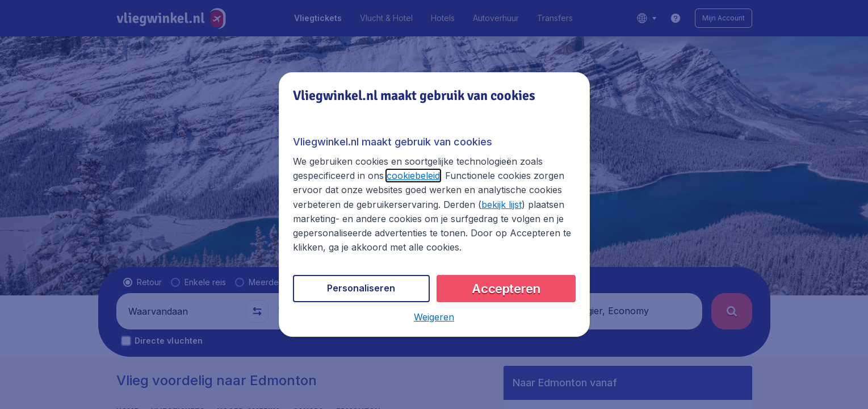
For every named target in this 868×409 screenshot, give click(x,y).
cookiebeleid (413, 176)
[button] (434, 317)
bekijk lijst (502, 204)
